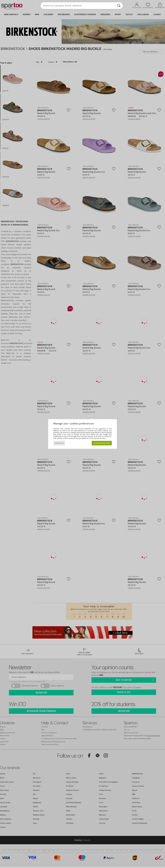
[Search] (119, 6)
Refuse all (59, 443)
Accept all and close (102, 443)
